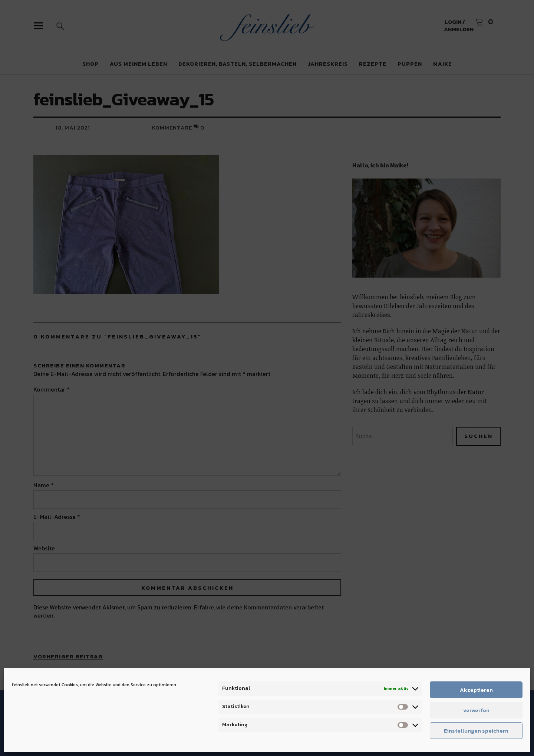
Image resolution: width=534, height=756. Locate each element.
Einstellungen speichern (476, 731)
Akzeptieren (476, 690)
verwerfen (476, 710)
